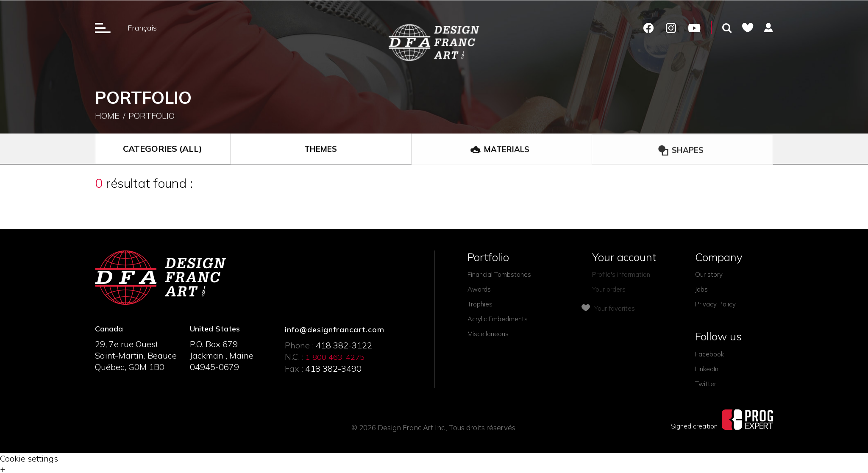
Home (107, 116)
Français (142, 28)
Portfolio (152, 116)
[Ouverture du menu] (103, 28)
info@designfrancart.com (335, 330)
